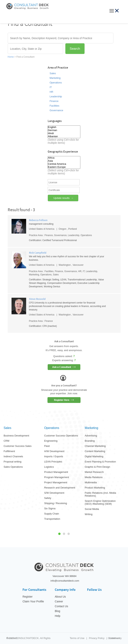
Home (11, 57)
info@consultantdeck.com (65, 581)
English (64, 127)
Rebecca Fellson (38, 220)
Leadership (56, 97)
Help (58, 616)
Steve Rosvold (37, 299)
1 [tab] (59, 534)
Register (27, 597)
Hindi (64, 133)
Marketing (55, 78)
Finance (54, 101)
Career (59, 601)
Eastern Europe (64, 167)
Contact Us (61, 606)
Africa (64, 158)
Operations (56, 83)
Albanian (64, 136)
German (64, 130)
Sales (53, 73)
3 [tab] (69, 534)
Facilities (54, 106)
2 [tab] (64, 534)
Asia (64, 161)
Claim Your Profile (33, 601)
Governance (56, 110)
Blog (57, 611)
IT (51, 87)
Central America (64, 164)
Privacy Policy (97, 638)
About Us (60, 597)
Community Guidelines (115, 638)
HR (51, 92)
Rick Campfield (38, 253)
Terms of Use (77, 638)
